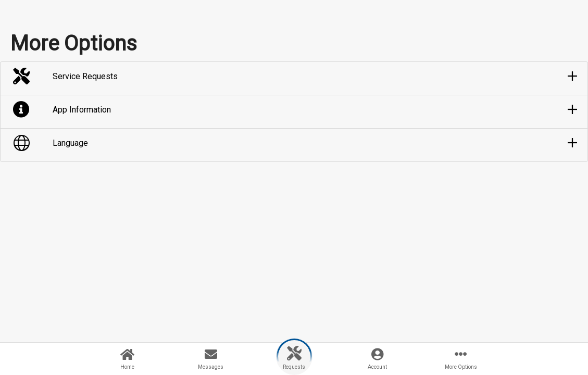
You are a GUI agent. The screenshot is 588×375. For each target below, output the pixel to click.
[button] (294, 77)
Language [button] (70, 143)
